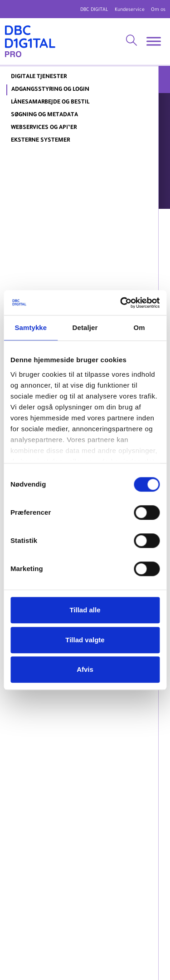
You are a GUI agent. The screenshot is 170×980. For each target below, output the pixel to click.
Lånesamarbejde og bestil (50, 103)
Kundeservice (130, 10)
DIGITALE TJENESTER (39, 77)
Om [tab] (139, 327)
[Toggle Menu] (154, 42)
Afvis (85, 669)
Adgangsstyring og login (50, 90)
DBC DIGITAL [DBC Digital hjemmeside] (94, 10)
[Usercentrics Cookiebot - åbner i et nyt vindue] (121, 303)
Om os (158, 10)
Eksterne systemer (40, 141)
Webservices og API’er (44, 128)
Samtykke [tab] (31, 327)
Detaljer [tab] (85, 327)
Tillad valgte (85, 640)
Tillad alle (85, 610)
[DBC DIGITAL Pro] (30, 42)
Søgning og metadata (44, 115)
